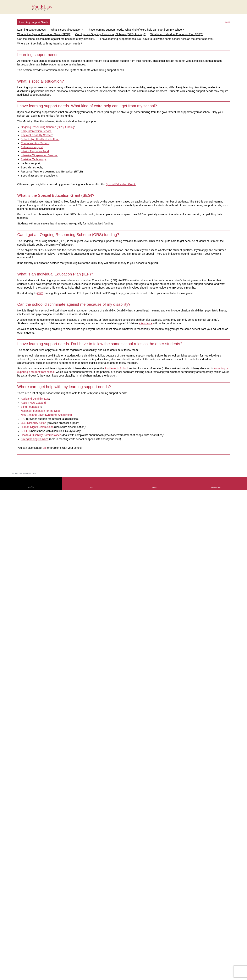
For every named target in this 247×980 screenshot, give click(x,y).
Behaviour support (32, 147)
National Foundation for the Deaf (40, 411)
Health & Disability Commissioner (41, 435)
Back (227, 22)
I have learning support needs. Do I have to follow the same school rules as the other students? (157, 39)
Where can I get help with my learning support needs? (50, 44)
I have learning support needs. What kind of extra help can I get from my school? (136, 30)
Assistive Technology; (34, 159)
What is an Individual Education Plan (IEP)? (176, 34)
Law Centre (216, 487)
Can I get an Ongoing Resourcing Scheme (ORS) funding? (110, 34)
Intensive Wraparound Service (39, 155)
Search (224, 9)
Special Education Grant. (121, 184)
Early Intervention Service (36, 131)
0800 (154, 487)
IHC (23, 419)
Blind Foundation (31, 407)
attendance (146, 323)
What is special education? (67, 30)
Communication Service (35, 143)
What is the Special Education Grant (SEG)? (44, 34)
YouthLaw (131, 8)
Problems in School (116, 368)
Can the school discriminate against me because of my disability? (56, 39)
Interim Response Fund (35, 151)
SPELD (25, 431)
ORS (40, 293)
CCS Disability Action (34, 423)
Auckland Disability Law (35, 399)
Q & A (93, 487)
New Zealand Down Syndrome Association (46, 415)
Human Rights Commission (37, 427)
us (44, 448)
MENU (232, 7)
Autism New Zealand (33, 403)
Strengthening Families (35, 439)
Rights (31, 487)
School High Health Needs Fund (40, 139)
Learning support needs (32, 30)
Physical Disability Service (37, 135)
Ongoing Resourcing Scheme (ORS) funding (47, 127)
